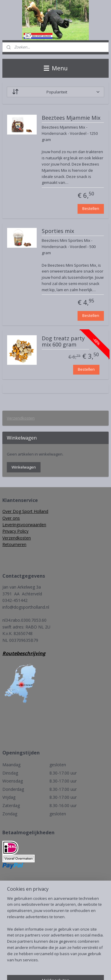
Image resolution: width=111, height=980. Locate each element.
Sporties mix (58, 231)
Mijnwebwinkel (75, 969)
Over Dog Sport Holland (25, 511)
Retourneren (14, 544)
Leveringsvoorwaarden (24, 525)
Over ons (11, 518)
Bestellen (91, 208)
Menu (56, 68)
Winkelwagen (24, 467)
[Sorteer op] (55, 92)
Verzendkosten (21, 418)
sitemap (68, 959)
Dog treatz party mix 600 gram (63, 341)
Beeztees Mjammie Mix (71, 118)
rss (80, 959)
